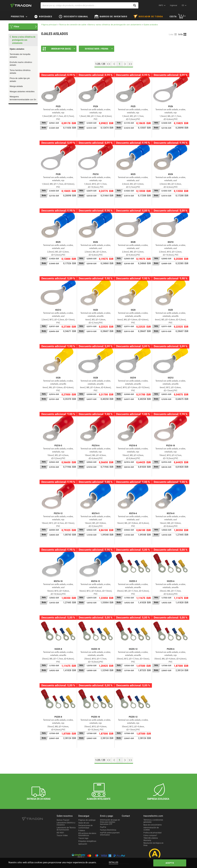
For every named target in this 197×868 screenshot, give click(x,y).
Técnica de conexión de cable (73, 25)
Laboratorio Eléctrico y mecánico (66, 824)
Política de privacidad (152, 833)
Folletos (82, 831)
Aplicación (83, 844)
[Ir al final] (130, 64)
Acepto (170, 863)
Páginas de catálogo (87, 820)
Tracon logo (83, 838)
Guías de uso (84, 823)
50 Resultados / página (99, 49)
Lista (171, 34)
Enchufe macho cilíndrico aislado (21, 64)
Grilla (181, 34)
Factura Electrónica (108, 830)
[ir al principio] (109, 64)
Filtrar (16, 27)
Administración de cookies (151, 829)
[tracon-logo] (21, 6)
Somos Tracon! (63, 820)
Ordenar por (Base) (59, 49)
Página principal (49, 25)
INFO (161, 5)
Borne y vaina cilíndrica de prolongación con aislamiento (115, 25)
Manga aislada (16, 86)
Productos (18, 16)
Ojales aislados (17, 49)
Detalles (114, 862)
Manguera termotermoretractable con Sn (23, 98)
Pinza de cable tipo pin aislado (20, 80)
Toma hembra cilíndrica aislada (20, 72)
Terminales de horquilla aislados (20, 56)
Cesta (173, 16)
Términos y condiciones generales (153, 821)
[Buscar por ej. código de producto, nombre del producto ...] (89, 5)
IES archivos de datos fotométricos (87, 834)
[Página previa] (114, 64)
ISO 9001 (60, 833)
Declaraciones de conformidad (85, 827)
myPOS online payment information (110, 834)
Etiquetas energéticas (87, 841)
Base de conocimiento (153, 825)
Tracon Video (62, 835)
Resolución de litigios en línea (153, 844)
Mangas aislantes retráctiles (22, 91)
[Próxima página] (125, 64)
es (183, 5)
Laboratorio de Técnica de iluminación (66, 829)
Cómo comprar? (150, 835)
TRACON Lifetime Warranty (151, 839)
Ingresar (174, 5)
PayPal (103, 827)
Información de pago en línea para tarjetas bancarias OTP (110, 822)
